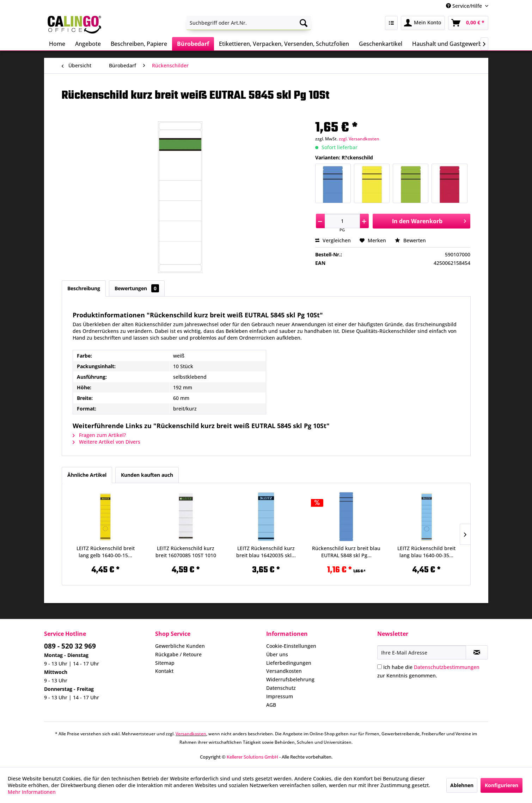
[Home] (57, 44)
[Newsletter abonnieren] (477, 652)
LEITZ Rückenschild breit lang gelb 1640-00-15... (106, 552)
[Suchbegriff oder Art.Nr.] (249, 23)
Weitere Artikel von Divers (106, 442)
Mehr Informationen (32, 792)
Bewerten (410, 240)
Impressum (280, 696)
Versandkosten (284, 671)
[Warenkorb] (468, 23)
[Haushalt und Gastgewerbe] (449, 44)
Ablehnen (462, 785)
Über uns (277, 654)
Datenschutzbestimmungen (447, 667)
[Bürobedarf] (193, 44)
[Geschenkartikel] (381, 44)
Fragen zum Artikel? (99, 435)
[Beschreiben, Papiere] (139, 44)
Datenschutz (281, 688)
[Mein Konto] (423, 23)
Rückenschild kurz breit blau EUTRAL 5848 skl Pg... (346, 552)
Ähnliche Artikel (87, 475)
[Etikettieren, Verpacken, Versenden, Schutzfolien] (284, 44)
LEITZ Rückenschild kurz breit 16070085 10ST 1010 (186, 552)
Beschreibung (84, 288)
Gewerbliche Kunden (180, 646)
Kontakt (164, 671)
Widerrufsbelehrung (290, 679)
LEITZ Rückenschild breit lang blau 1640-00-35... (426, 552)
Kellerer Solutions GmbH (252, 757)
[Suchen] (304, 23)
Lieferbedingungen (289, 663)
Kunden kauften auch (147, 475)
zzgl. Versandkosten (359, 139)
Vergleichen (333, 240)
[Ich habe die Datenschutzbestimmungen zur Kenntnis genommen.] (380, 667)
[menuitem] (249, 23)
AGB (271, 705)
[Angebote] (88, 44)
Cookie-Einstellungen (291, 646)
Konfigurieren (502, 785)
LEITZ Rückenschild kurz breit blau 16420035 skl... (266, 552)
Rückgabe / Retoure (178, 654)
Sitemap (165, 663)
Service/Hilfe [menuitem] (465, 6)
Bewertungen (137, 288)
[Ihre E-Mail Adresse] (422, 652)
